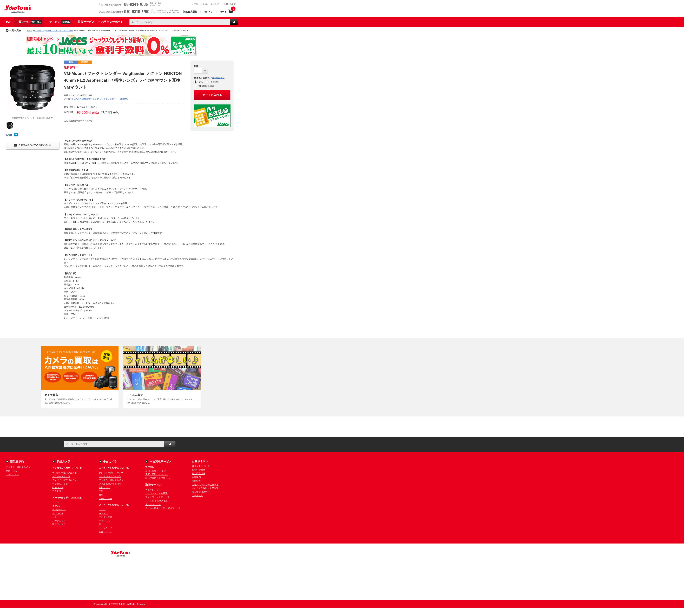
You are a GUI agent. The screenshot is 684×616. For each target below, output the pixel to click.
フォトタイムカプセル (156, 501)
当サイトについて (201, 466)
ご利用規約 (197, 496)
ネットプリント (153, 504)
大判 (101, 495)
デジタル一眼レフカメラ (18, 467)
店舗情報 (196, 481)
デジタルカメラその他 (110, 476)
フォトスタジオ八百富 (156, 493)
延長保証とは (218, 78)
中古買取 (150, 467)
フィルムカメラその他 (110, 484)
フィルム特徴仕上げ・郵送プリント (163, 508)
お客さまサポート (112, 22)
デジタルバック (60, 484)
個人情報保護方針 (201, 492)
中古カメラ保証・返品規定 (206, 4)
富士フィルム (59, 524)
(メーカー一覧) (77, 498)
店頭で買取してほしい (156, 471)
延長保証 (215, 82)
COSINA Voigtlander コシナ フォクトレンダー (54, 30)
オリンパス (58, 513)
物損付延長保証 (206, 86)
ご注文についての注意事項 (205, 485)
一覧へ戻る (13, 30)
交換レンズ (11, 471)
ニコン (56, 502)
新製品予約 (17, 462)
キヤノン (57, 506)
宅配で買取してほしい (156, 474)
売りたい (60, 22)
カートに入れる (212, 95)
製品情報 (124, 99)
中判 (101, 491)
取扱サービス (86, 22)
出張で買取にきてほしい (158, 478)
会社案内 (196, 477)
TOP (8, 22)
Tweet (9, 135)
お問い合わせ (230, 4)
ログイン (208, 12)
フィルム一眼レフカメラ (111, 480)
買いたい (30, 22)
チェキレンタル (153, 490)
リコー (56, 517)
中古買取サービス (161, 462)
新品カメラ (63, 462)
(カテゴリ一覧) (77, 468)
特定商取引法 (199, 473)
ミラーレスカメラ (61, 476)
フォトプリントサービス (158, 497)
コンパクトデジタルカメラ (66, 480)
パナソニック (59, 521)
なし (201, 82)
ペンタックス (59, 510)
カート (223, 12)
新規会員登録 (190, 12)
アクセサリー (12, 474)
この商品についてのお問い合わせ (33, 145)
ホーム (29, 30)
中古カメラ (110, 462)
